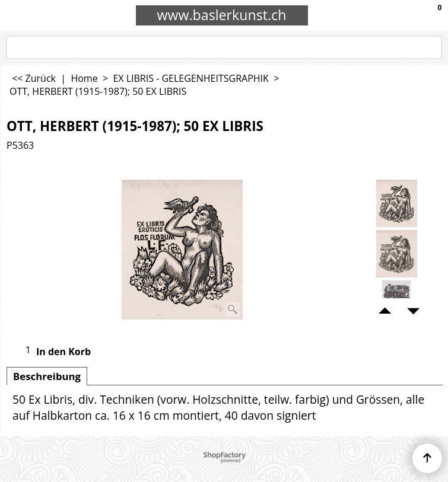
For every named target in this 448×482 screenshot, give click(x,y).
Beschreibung (47, 376)
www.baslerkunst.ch (222, 15)
